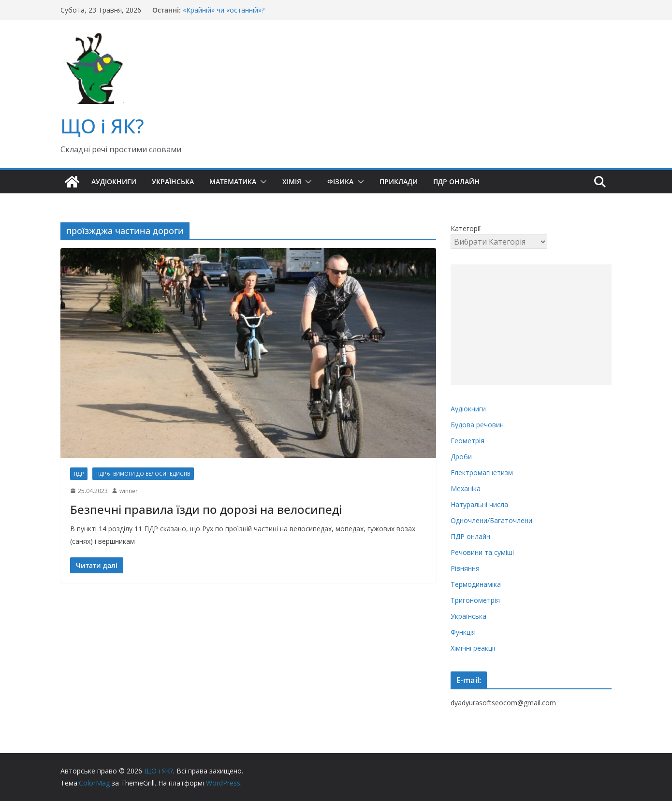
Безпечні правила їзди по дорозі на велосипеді (206, 509)
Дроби (461, 457)
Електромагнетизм (482, 473)
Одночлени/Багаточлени (491, 520)
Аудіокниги (114, 182)
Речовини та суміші (482, 552)
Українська (173, 182)
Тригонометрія (475, 600)
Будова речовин (477, 425)
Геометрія (467, 441)
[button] (262, 182)
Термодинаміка (476, 584)
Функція (463, 632)
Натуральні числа (479, 504)
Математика (233, 182)
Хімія (292, 182)
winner (129, 491)
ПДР (79, 474)
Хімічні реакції (473, 648)
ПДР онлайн (456, 182)
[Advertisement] (531, 325)
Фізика (340, 182)
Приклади (399, 182)
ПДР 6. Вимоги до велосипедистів (143, 474)
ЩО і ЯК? (102, 126)
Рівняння (465, 568)
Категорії (466, 228)
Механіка (466, 488)
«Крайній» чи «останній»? (224, 10)
